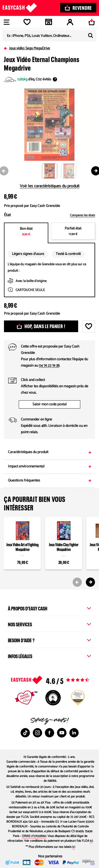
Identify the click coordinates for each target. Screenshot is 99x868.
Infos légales (49, 656)
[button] (52, 171)
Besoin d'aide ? (49, 640)
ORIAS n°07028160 (34, 836)
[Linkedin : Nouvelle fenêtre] (74, 733)
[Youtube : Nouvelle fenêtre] (62, 733)
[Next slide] (90, 582)
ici (91, 841)
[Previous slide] (77, 582)
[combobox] (49, 36)
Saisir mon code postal (49, 404)
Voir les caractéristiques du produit (50, 186)
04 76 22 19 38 (49, 366)
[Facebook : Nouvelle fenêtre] (50, 733)
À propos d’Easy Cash (49, 608)
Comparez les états (82, 215)
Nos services (49, 624)
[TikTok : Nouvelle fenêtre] (25, 733)
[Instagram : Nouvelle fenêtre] (37, 733)
